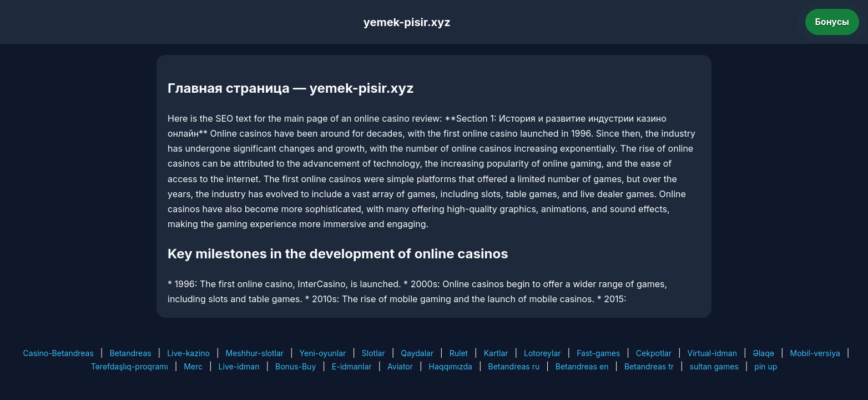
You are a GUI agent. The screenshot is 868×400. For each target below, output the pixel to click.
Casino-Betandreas (59, 353)
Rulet (459, 353)
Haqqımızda (451, 366)
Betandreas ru (514, 366)
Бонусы (832, 22)
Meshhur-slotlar (255, 353)
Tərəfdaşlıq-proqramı (130, 366)
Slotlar (374, 353)
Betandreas (130, 353)
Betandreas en (582, 366)
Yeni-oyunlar (323, 353)
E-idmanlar (352, 366)
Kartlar (496, 353)
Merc (193, 366)
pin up (766, 366)
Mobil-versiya (815, 353)
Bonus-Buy (296, 366)
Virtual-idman (712, 353)
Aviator (400, 366)
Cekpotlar (654, 353)
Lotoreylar (542, 353)
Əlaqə (764, 353)
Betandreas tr (649, 366)
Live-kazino (188, 353)
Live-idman (239, 366)
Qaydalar (417, 353)
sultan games (714, 366)
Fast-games (598, 353)
